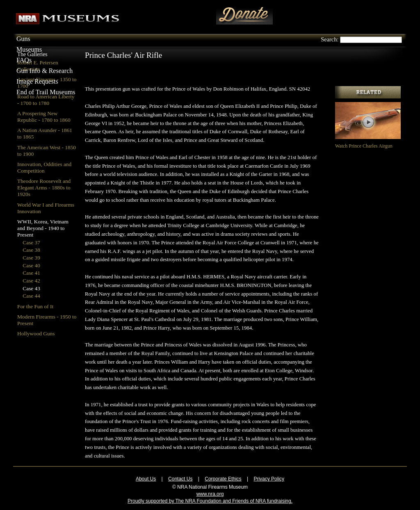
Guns (23, 39)
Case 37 (31, 242)
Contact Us (180, 479)
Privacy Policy (269, 479)
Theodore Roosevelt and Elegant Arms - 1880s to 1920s (44, 188)
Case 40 (31, 265)
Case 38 (31, 250)
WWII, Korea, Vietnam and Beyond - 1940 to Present (43, 228)
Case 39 (31, 258)
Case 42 (31, 281)
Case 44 (31, 296)
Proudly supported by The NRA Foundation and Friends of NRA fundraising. (210, 501)
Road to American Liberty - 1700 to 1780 (46, 100)
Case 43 (31, 288)
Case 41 (31, 273)
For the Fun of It (35, 306)
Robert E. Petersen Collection (38, 66)
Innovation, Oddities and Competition (44, 167)
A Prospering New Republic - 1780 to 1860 (44, 117)
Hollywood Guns (36, 334)
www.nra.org (210, 494)
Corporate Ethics (223, 479)
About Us (146, 479)
